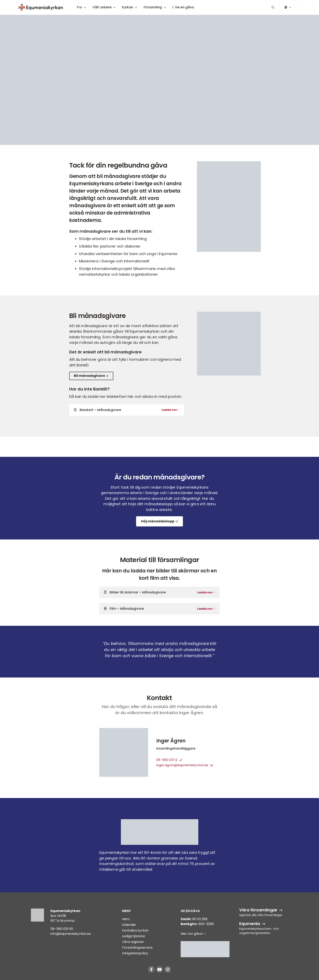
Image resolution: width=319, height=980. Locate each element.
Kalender (129, 925)
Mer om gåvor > (193, 934)
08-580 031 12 (169, 760)
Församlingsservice (137, 948)
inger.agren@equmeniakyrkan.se (185, 765)
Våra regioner (133, 942)
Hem (126, 919)
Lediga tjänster (134, 936)
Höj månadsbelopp (158, 521)
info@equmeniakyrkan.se (71, 934)
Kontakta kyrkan (135, 930)
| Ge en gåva (183, 7)
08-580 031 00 (62, 929)
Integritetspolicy (135, 953)
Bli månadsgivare (89, 376)
